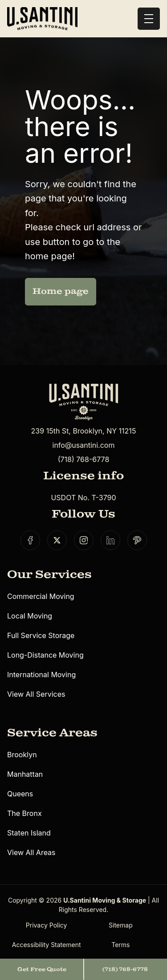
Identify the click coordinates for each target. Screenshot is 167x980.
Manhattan (25, 774)
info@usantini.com (84, 445)
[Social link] (30, 540)
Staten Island (29, 833)
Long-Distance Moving (45, 655)
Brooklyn (22, 755)
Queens (20, 794)
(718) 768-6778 (84, 459)
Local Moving (30, 616)
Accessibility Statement (47, 945)
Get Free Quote (42, 969)
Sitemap (121, 925)
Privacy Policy (47, 925)
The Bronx (24, 813)
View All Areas (31, 852)
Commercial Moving (41, 596)
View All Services (36, 694)
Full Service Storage (41, 635)
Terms (120, 945)
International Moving (41, 675)
